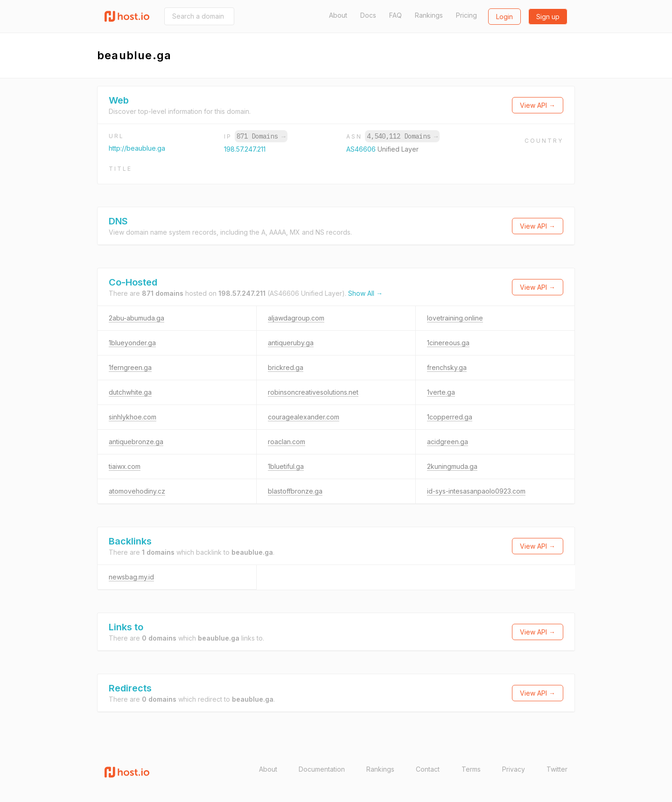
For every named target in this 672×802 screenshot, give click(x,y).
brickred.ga (286, 367)
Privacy (514, 769)
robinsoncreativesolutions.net (313, 392)
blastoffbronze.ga (295, 491)
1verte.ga (441, 392)
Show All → (365, 293)
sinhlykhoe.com (133, 417)
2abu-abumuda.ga (136, 318)
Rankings (429, 15)
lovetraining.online (455, 318)
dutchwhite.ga (130, 392)
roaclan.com (287, 442)
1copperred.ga (450, 417)
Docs (368, 15)
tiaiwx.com (125, 466)
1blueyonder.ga (132, 343)
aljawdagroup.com (296, 318)
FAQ (395, 15)
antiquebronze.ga (136, 442)
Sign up (548, 17)
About (338, 15)
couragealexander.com (304, 417)
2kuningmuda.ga (452, 466)
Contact (428, 769)
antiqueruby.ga (291, 343)
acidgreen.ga (448, 442)
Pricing (466, 15)
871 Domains (261, 136)
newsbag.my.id (131, 577)
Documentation (322, 769)
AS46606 (362, 149)
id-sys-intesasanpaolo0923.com (476, 491)
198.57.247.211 (245, 149)
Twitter (557, 769)
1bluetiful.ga (286, 466)
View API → (538, 105)
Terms (471, 769)
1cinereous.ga (448, 343)
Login (504, 17)
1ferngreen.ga (130, 367)
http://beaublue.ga (137, 148)
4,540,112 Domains (402, 136)
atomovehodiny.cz (137, 491)
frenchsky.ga (447, 367)
